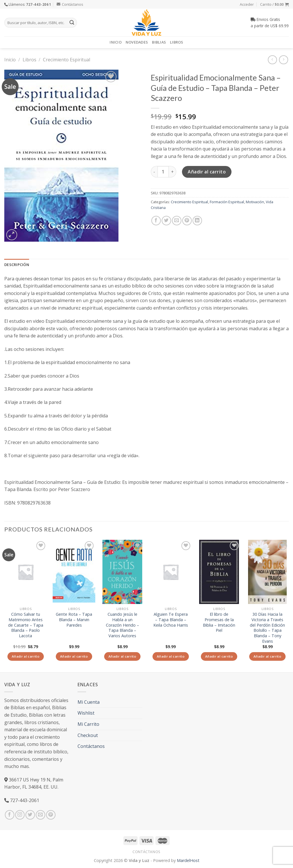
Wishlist (86, 713)
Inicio (116, 42)
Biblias (159, 42)
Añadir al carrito (207, 172)
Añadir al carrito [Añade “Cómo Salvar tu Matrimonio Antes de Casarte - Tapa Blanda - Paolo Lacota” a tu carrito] (26, 656)
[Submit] (72, 23)
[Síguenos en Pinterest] (51, 815)
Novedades (137, 42)
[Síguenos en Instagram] (20, 815)
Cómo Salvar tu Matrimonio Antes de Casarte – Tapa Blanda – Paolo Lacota (26, 625)
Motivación (255, 202)
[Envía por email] (177, 221)
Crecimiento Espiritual (67, 60)
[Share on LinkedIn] (197, 221)
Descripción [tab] (17, 265)
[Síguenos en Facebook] (10, 815)
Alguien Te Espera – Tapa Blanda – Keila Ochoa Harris (171, 620)
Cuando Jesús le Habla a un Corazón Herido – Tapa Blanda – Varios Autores (122, 625)
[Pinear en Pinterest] (187, 221)
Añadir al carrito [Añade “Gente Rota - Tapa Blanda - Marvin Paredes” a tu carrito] (74, 656)
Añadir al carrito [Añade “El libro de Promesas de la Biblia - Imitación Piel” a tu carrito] (219, 656)
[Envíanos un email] (40, 815)
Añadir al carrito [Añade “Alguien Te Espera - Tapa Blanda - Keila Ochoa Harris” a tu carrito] (171, 656)
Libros (177, 42)
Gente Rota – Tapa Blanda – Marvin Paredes (74, 620)
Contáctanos (70, 4)
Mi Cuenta (89, 702)
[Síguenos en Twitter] (30, 815)
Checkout (88, 735)
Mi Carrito (88, 724)
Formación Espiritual (227, 202)
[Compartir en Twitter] (166, 221)
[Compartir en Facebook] (156, 221)
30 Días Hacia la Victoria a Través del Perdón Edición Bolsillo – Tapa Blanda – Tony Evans (267, 628)
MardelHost (188, 860)
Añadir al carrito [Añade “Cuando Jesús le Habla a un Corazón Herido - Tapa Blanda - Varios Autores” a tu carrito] (122, 656)
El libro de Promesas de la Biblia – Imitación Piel (219, 622)
